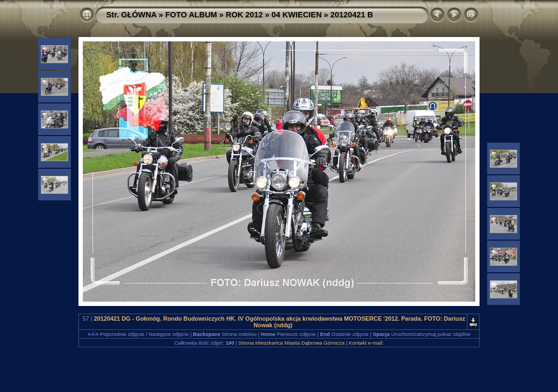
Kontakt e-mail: (366, 343)
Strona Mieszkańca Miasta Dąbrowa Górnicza (292, 343)
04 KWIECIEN (296, 15)
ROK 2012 (244, 15)
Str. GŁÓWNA (131, 15)
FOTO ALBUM (191, 15)
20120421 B (351, 15)
